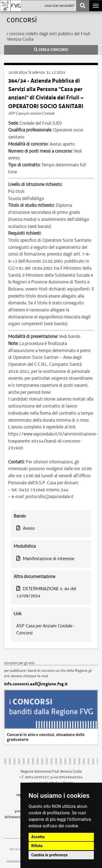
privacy (20, 811)
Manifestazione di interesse (45, 559)
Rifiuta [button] (37, 846)
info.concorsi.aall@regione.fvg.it (36, 684)
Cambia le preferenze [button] (50, 855)
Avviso (26, 528)
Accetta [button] (38, 837)
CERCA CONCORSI (51, 50)
